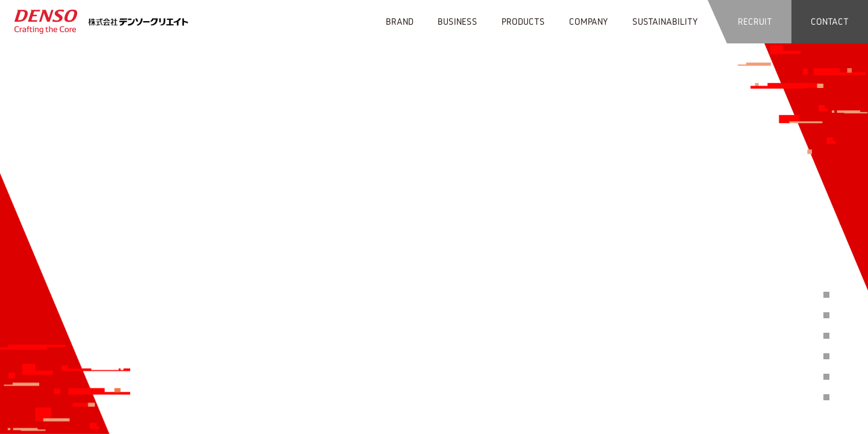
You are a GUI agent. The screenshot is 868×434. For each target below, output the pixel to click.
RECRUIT (755, 21)
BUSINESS (458, 21)
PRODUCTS (523, 21)
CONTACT (830, 21)
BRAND (400, 21)
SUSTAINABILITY (665, 21)
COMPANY (589, 21)
